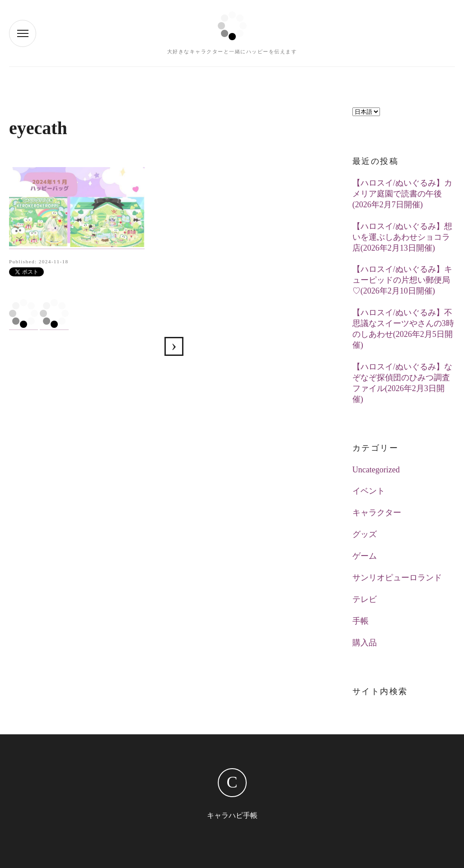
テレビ (365, 599)
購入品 (365, 643)
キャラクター (377, 513)
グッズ (365, 534)
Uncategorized (376, 470)
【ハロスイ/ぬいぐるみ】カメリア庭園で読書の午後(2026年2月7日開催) (402, 194)
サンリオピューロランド (397, 578)
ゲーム (365, 556)
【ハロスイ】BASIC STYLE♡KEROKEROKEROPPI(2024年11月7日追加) (174, 346)
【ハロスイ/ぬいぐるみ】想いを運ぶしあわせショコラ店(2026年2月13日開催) (402, 237)
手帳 (361, 621)
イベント (369, 491)
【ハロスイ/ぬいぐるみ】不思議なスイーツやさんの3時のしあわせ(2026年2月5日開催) (403, 329)
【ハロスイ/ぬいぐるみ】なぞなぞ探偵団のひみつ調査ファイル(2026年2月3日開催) (402, 383)
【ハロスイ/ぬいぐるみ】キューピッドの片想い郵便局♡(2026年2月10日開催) (402, 280)
